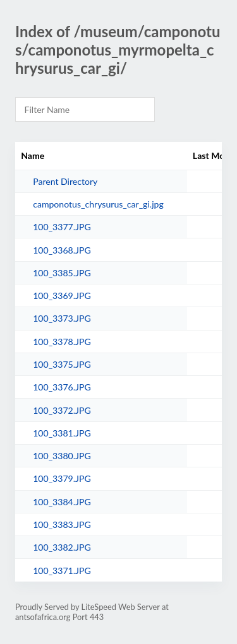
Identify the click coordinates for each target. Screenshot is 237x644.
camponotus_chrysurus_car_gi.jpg (98, 204)
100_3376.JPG (62, 387)
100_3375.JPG (62, 364)
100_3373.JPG (62, 318)
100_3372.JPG (62, 410)
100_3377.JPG (62, 227)
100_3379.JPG (62, 478)
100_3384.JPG (62, 502)
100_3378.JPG (62, 342)
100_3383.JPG (62, 524)
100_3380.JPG (62, 456)
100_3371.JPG (62, 571)
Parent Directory (65, 181)
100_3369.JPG (62, 296)
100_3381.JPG (62, 433)
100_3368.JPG (62, 250)
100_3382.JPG (62, 547)
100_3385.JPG (62, 273)
